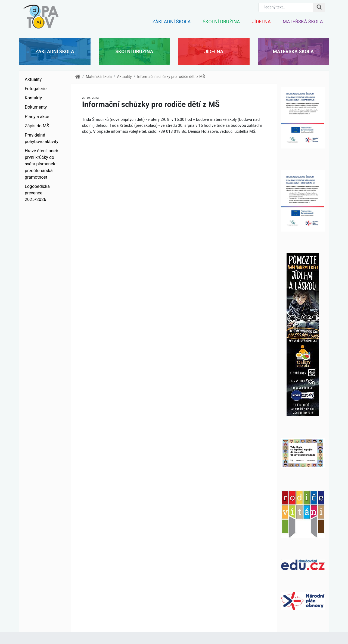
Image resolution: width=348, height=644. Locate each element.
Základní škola (171, 22)
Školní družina (221, 22)
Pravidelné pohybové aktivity (42, 138)
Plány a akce (37, 117)
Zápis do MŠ (37, 126)
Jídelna (261, 22)
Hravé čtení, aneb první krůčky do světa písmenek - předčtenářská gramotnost (41, 164)
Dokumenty (36, 107)
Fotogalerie (36, 89)
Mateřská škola (303, 22)
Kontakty (33, 98)
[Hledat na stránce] (319, 7)
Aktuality (33, 79)
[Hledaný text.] (286, 7)
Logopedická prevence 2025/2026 (37, 193)
